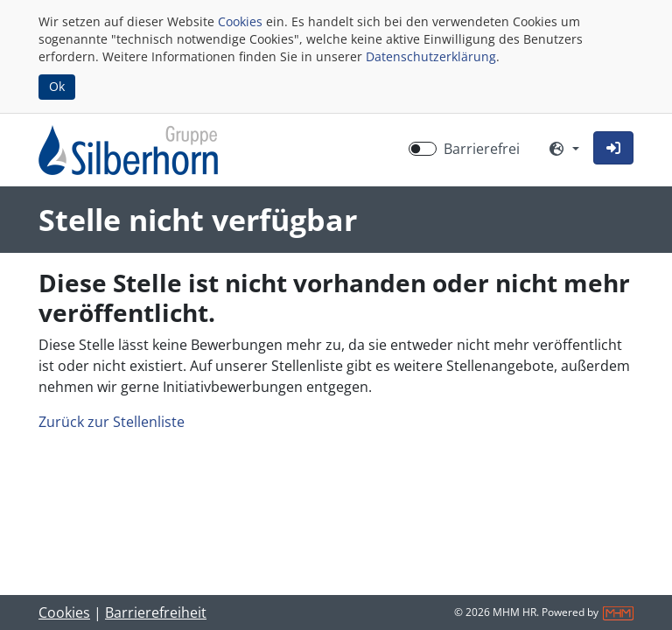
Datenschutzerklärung (431, 56)
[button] (613, 148)
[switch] (423, 149)
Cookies (240, 21)
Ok (57, 86)
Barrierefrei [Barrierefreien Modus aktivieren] (482, 149)
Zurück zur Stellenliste (112, 422)
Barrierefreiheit (156, 612)
